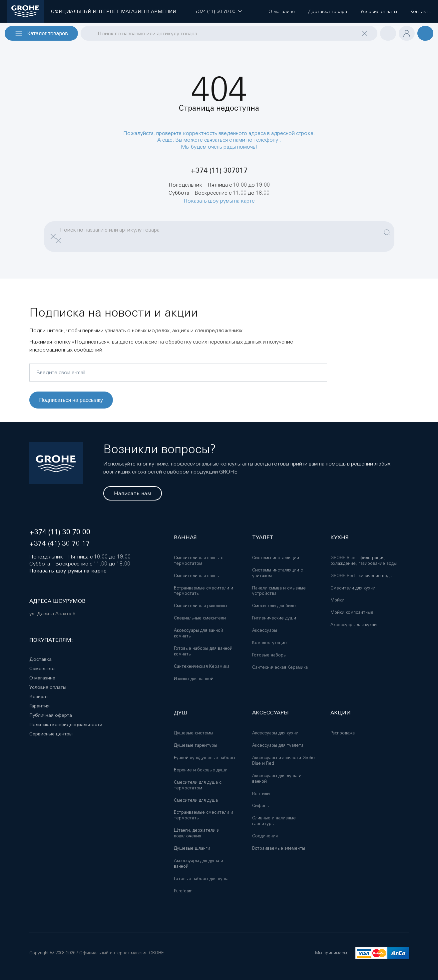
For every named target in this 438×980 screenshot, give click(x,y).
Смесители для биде (274, 606)
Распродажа (343, 733)
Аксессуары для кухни (354, 625)
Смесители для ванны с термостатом (199, 560)
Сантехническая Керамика (202, 666)
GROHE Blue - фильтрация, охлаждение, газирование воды (364, 560)
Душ (181, 713)
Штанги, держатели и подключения (197, 833)
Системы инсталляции (276, 558)
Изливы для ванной (194, 679)
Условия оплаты (48, 687)
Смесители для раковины (201, 606)
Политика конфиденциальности (66, 724)
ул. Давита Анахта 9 (52, 613)
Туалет (263, 537)
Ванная (185, 537)
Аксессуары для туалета (278, 745)
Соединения (265, 836)
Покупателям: (51, 640)
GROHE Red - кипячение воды (361, 576)
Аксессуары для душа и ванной (199, 863)
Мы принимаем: (332, 953)
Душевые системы (194, 733)
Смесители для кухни (353, 588)
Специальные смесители (200, 618)
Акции (341, 713)
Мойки (337, 600)
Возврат (39, 696)
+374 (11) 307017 (219, 170)
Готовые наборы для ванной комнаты (203, 651)
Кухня (340, 537)
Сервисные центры (51, 734)
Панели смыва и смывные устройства (279, 591)
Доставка (40, 659)
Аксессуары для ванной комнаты (199, 633)
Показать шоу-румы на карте (219, 201)
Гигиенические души (274, 618)
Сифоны (261, 806)
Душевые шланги (192, 848)
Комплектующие (269, 643)
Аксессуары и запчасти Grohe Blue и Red (283, 760)
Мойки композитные (352, 612)
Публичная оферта (51, 715)
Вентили (261, 794)
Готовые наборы (269, 655)
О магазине (42, 678)
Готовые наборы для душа (201, 879)
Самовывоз (42, 668)
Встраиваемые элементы (279, 848)
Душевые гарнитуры (196, 745)
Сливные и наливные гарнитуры (274, 821)
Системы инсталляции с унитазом (277, 573)
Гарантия (39, 706)
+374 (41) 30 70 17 (60, 543)
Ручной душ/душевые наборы (205, 758)
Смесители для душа (196, 800)
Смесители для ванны (197, 576)
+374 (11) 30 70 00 (60, 532)
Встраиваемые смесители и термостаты (204, 591)
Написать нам (133, 493)
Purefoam (183, 891)
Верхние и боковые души (201, 770)
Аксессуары (265, 630)
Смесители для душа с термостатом (198, 785)
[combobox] (229, 33)
